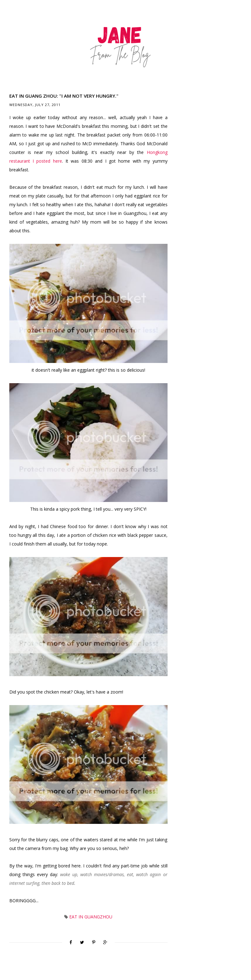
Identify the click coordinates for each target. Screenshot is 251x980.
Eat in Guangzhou (91, 917)
